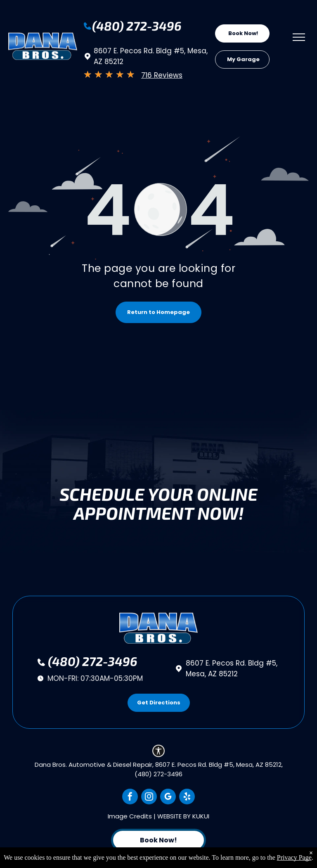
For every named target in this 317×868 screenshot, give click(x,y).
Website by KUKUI (183, 816)
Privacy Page (294, 857)
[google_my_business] (168, 798)
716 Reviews (162, 75)
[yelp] (187, 798)
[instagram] (149, 798)
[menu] (299, 37)
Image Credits (130, 816)
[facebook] (130, 798)
